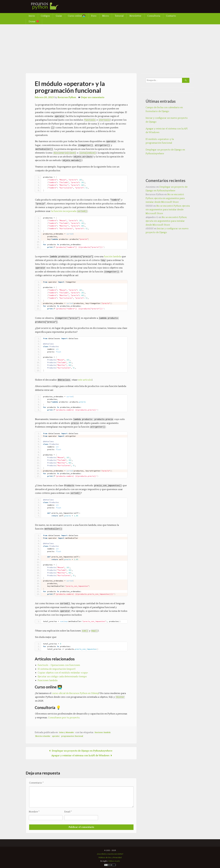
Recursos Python (67, 97)
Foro (94, 16)
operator (56, 736)
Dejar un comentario (93, 97)
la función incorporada (69, 211)
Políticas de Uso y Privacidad (110, 858)
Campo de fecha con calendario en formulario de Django (164, 109)
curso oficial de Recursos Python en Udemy (75, 693)
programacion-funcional (72, 736)
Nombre (34, 812)
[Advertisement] (110, 47)
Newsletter (135, 16)
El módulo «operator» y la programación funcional (160, 141)
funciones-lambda (103, 732)
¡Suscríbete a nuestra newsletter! (110, 854)
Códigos (45, 16)
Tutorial (119, 16)
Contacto (171, 16)
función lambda (113, 257)
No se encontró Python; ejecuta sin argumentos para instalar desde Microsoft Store (165, 198)
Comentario (36, 783)
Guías (59, 16)
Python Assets (114, 861)
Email (68, 812)
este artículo (85, 380)
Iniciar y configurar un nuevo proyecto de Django (167, 120)
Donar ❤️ (34, 21)
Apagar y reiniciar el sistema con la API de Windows (82, 756)
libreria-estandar (43, 736)
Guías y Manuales (67, 732)
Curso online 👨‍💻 (77, 16)
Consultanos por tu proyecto (64, 718)
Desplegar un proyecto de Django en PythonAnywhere (80, 751)
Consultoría (154, 16)
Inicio (32, 16)
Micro (106, 16)
